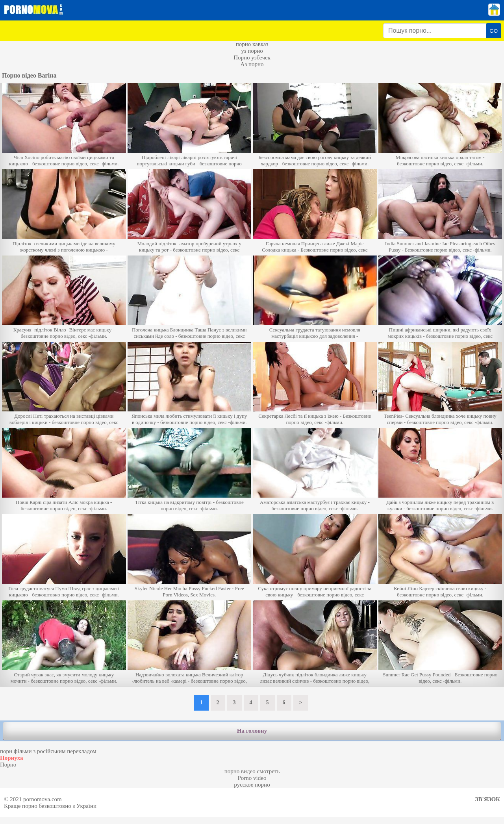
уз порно (252, 51)
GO (494, 31)
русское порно (252, 785)
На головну (252, 731)
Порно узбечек (252, 57)
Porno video (252, 778)
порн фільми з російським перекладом (48, 751)
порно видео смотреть (252, 771)
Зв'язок (488, 799)
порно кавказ (252, 44)
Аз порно (252, 64)
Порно (8, 765)
